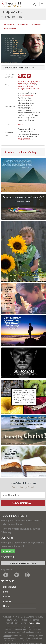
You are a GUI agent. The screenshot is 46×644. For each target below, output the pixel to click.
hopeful (21, 81)
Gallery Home (9, 24)
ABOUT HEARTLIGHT (15, 516)
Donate (8, 552)
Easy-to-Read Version (25, 629)
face (24, 84)
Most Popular (36, 24)
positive (21, 86)
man (29, 84)
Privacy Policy (34, 623)
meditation (30, 89)
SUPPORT (7, 538)
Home (6, 606)
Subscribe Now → (23, 503)
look (27, 81)
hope (34, 84)
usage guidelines (25, 139)
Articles (7, 596)
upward (37, 81)
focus (38, 89)
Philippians (27, 68)
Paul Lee (21, 125)
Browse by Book (10, 29)
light (20, 84)
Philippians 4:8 (26, 96)
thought (21, 89)
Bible (6, 592)
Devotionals (9, 587)
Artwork (7, 601)
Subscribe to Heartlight (23, 563)
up (31, 81)
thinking (29, 86)
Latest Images (23, 24)
